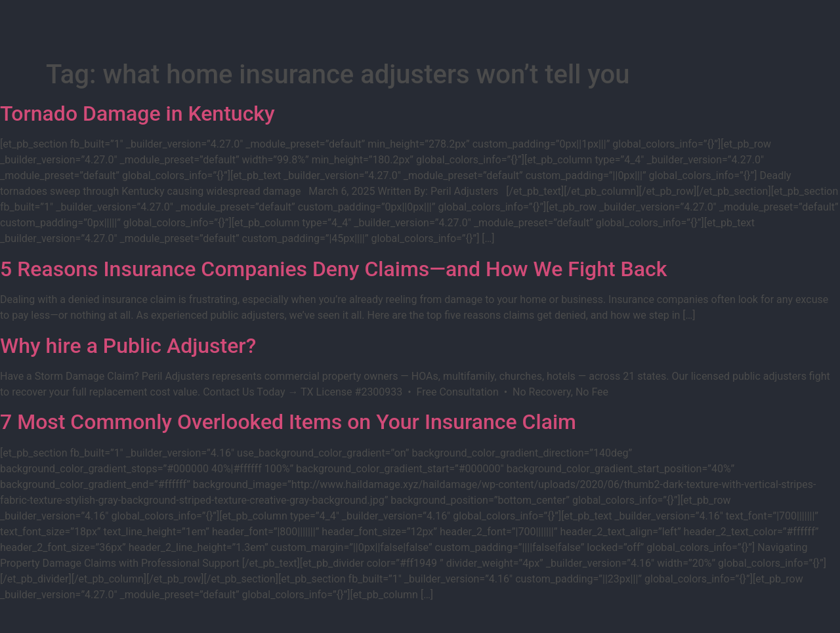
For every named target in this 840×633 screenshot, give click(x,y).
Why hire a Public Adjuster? (128, 346)
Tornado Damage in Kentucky (137, 113)
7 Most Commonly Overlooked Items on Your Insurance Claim (288, 422)
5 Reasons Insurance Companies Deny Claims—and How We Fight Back (333, 269)
